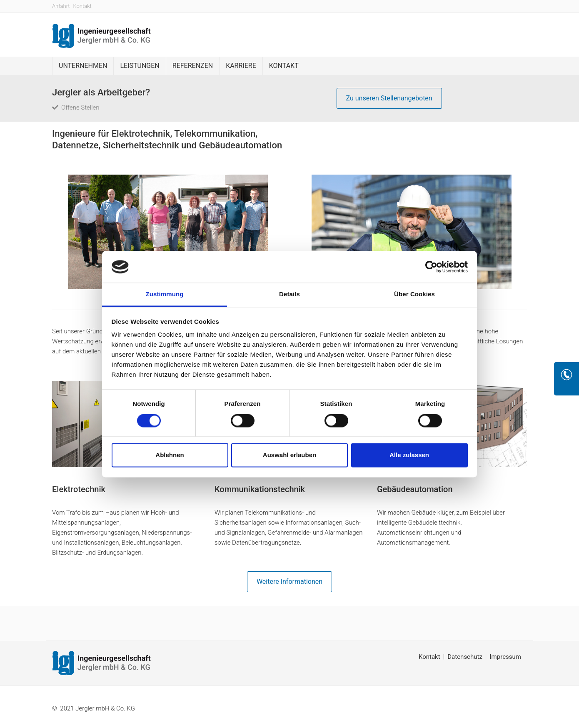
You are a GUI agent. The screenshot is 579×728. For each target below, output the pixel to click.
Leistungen (140, 66)
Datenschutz (465, 657)
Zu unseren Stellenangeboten (389, 98)
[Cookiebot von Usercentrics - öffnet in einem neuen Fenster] (431, 267)
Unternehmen (83, 66)
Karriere (241, 66)
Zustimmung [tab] (165, 294)
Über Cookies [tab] (414, 294)
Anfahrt (61, 6)
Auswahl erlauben (289, 455)
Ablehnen (170, 455)
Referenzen (193, 66)
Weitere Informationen (289, 582)
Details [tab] (289, 294)
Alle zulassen (409, 455)
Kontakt (82, 6)
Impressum (505, 657)
